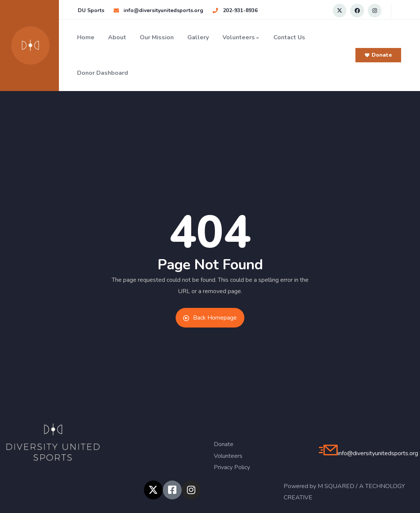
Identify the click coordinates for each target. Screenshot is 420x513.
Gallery (198, 37)
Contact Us (289, 37)
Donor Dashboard (103, 73)
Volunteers (241, 37)
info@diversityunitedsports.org (378, 453)
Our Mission (157, 37)
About (117, 37)
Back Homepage (210, 318)
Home (86, 37)
